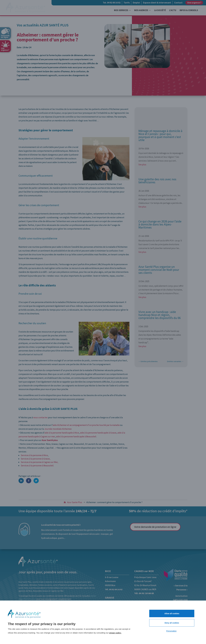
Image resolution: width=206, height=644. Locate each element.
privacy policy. (115, 633)
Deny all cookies (172, 623)
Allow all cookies (172, 614)
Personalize (171, 631)
